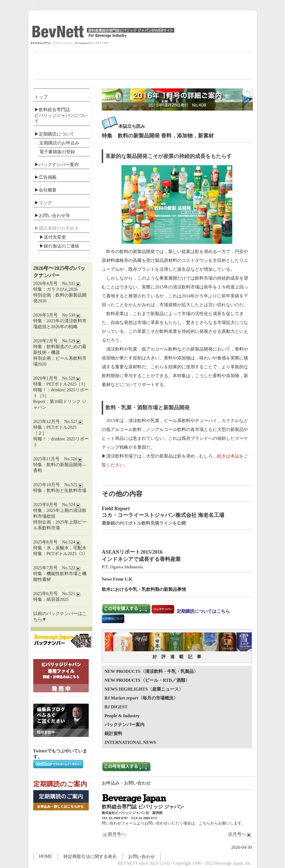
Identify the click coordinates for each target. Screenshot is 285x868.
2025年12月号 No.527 (58, 422)
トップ (41, 97)
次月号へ (240, 834)
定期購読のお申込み (59, 143)
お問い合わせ (141, 856)
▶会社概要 (45, 190)
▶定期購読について (54, 134)
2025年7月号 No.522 (57, 568)
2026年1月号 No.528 (57, 378)
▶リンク (43, 203)
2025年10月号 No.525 (58, 485)
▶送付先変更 (53, 237)
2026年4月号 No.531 (57, 284)
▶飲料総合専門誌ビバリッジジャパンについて (61, 115)
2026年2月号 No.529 (57, 341)
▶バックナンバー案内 (57, 164)
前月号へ (114, 834)
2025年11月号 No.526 (58, 459)
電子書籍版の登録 (57, 152)
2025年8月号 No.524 (57, 542)
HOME (46, 856)
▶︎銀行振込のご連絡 (59, 246)
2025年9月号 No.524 (57, 505)
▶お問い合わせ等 (52, 215)
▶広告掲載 (45, 177)
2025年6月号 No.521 (57, 594)
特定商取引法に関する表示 (90, 856)
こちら (205, 823)
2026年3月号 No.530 (57, 315)
